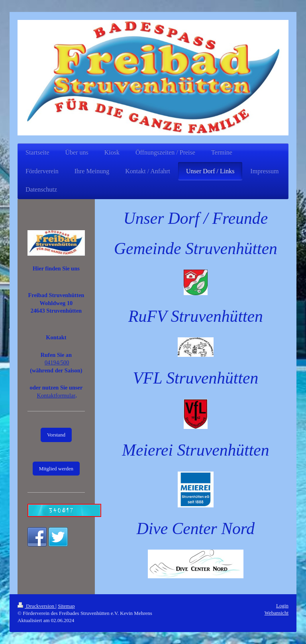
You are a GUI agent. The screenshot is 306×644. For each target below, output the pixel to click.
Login (282, 606)
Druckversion (36, 606)
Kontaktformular (56, 395)
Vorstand (56, 435)
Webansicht (277, 613)
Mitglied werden (56, 469)
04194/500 (57, 362)
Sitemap (66, 606)
